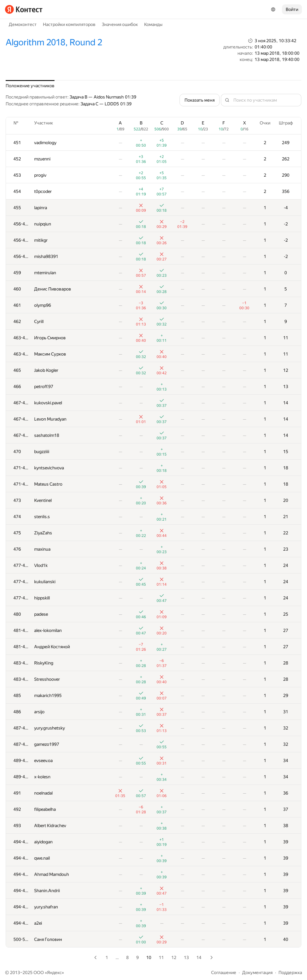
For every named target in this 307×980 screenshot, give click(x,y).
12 (174, 957)
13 (186, 957)
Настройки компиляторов (69, 24)
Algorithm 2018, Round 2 (54, 42)
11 (161, 957)
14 (199, 957)
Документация (257, 972)
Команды (153, 24)
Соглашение (224, 972)
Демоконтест (23, 24)
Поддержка (290, 972)
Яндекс (54, 972)
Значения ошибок (120, 24)
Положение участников (30, 86)
